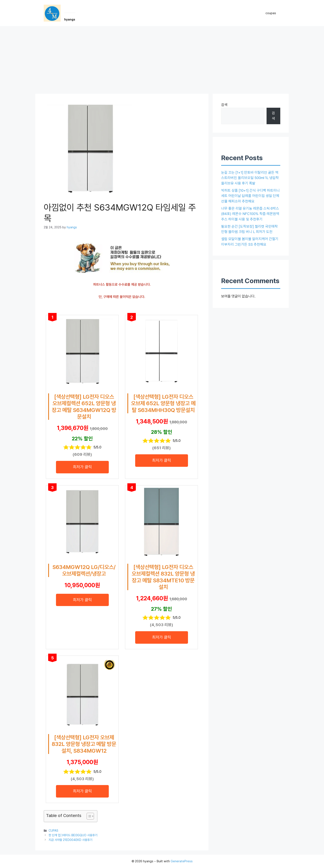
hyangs (70, 19)
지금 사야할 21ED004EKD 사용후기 (70, 840)
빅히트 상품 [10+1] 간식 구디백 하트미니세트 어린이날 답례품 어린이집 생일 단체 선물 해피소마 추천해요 (250, 196)
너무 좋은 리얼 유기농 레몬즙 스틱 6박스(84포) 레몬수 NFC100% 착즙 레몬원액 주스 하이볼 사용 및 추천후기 (250, 214)
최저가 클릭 (82, 467)
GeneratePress (182, 861)
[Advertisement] (162, 58)
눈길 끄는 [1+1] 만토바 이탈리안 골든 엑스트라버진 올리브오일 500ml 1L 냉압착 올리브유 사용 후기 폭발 (250, 178)
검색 (224, 105)
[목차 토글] (88, 816)
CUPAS (53, 830)
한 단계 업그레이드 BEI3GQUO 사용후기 (73, 835)
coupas (271, 13)
